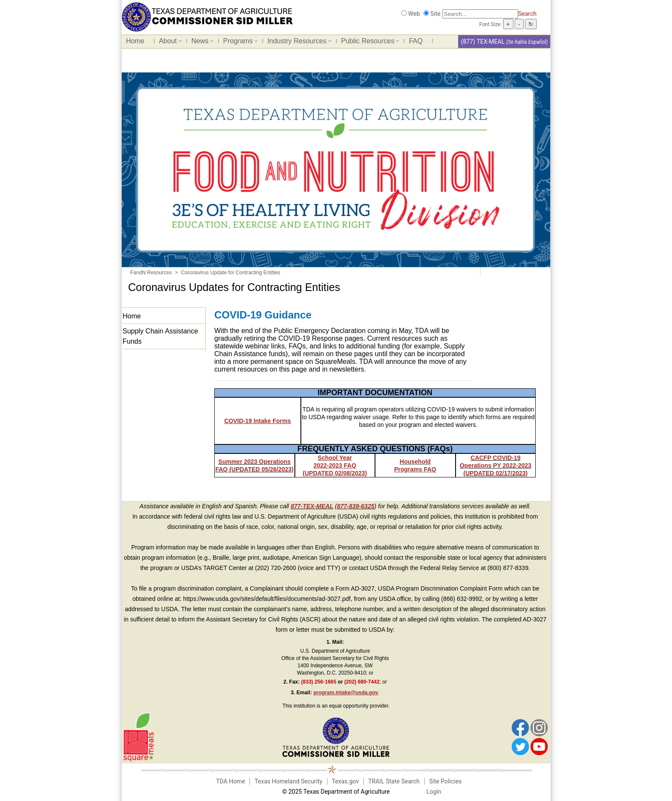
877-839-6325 (355, 506)
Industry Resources (297, 42)
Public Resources (368, 42)
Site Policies (445, 781)
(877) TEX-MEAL (483, 42)
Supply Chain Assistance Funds (160, 336)
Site (435, 14)
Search (527, 14)
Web (414, 14)
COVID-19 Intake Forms (258, 421)
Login (434, 792)
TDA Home (231, 781)
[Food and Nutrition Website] (207, 16)
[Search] (480, 14)
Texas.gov (345, 781)
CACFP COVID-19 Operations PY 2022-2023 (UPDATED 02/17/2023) (496, 465)
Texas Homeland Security (288, 781)
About (168, 42)
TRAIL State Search (394, 781)
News (201, 42)
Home (135, 41)
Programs (238, 42)
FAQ (416, 41)
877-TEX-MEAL (312, 506)
